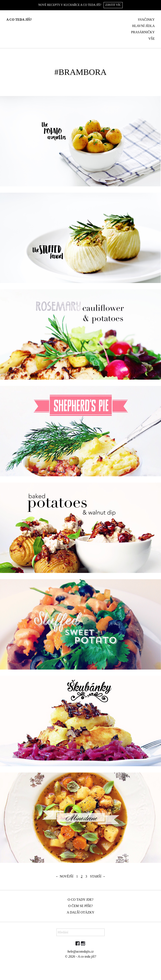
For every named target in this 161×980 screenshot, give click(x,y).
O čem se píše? (81, 906)
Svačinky (146, 20)
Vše (152, 39)
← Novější (64, 876)
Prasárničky (143, 32)
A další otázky (80, 912)
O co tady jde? (81, 900)
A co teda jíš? (19, 20)
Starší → (98, 876)
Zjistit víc (113, 5)
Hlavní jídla (143, 26)
